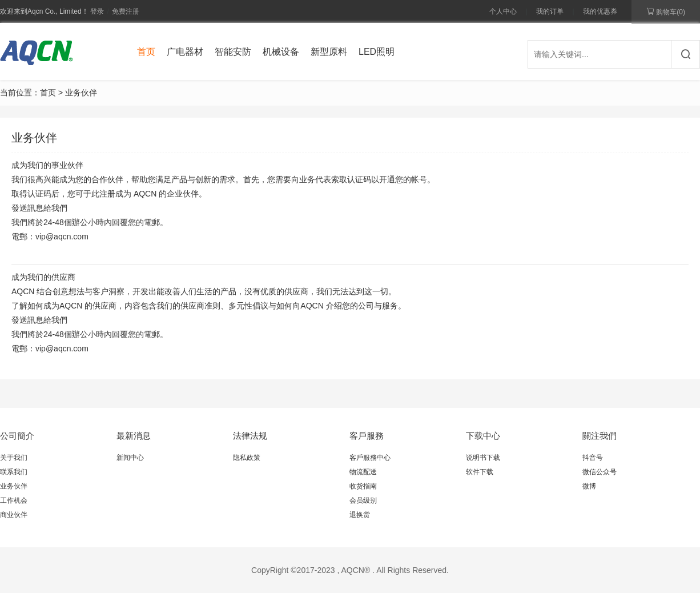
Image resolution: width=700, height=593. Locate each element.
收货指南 (363, 486)
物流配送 (363, 472)
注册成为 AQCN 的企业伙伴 (149, 194)
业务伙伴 (14, 486)
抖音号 (593, 458)
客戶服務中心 (370, 458)
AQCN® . (358, 570)
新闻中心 (130, 458)
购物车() (666, 12)
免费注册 (126, 11)
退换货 (360, 515)
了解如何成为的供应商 (64, 306)
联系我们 (14, 472)
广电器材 (185, 52)
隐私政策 (247, 458)
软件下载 (480, 472)
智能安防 (233, 52)
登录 (97, 11)
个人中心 (503, 11)
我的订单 (550, 11)
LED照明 (377, 52)
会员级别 (363, 500)
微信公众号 (600, 472)
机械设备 (281, 52)
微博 (589, 486)
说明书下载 (483, 458)
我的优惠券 (600, 11)
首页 (146, 52)
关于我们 (14, 458)
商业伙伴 (14, 515)
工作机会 (14, 500)
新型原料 (329, 52)
